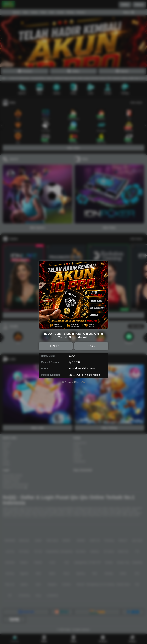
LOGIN (91, 346)
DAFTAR (56, 346)
